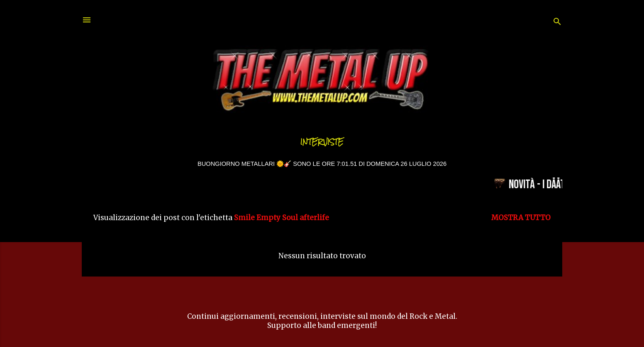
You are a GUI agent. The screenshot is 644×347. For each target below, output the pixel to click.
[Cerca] (557, 23)
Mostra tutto (521, 218)
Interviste (322, 142)
